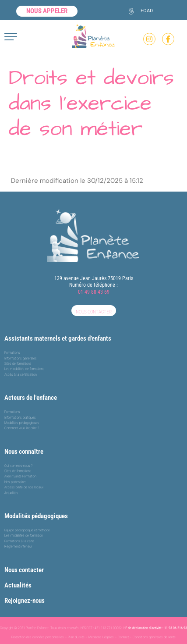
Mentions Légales (101, 637)
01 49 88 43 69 (94, 292)
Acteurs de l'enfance (31, 398)
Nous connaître (24, 452)
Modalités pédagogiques (36, 516)
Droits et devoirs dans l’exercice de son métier (91, 103)
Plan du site (76, 637)
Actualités (18, 585)
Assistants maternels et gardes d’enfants (58, 338)
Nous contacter (24, 570)
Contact (123, 637)
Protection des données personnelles (38, 637)
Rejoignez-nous (25, 601)
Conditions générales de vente (154, 637)
